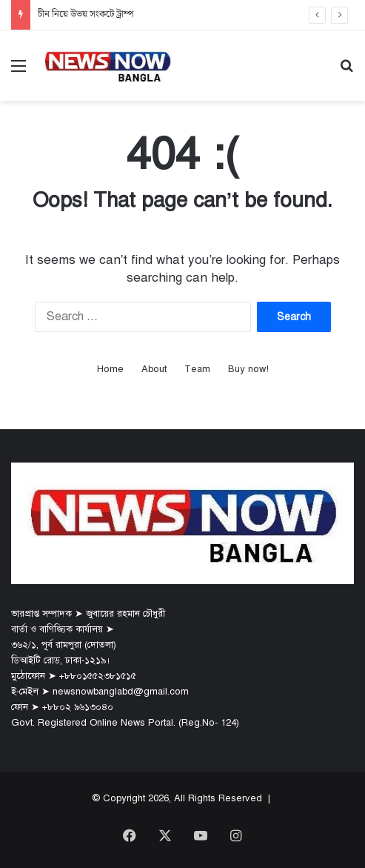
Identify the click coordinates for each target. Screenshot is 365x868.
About (154, 369)
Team (197, 369)
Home (110, 369)
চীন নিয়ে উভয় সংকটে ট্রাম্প (86, 14)
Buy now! (248, 369)
